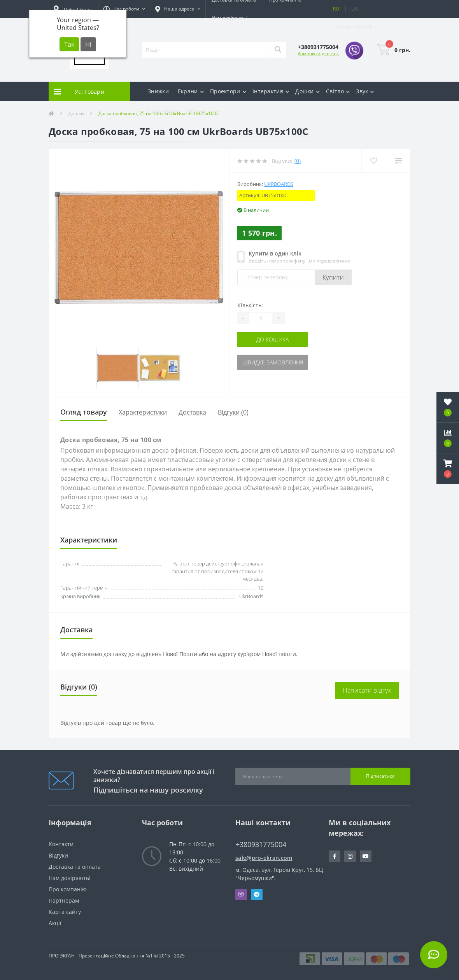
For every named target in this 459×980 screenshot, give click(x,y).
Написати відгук (367, 690)
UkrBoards (279, 184)
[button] (124, 9)
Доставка (192, 412)
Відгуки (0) (233, 412)
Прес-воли (162, 111)
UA (355, 9)
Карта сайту (65, 912)
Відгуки (58, 855)
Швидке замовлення (273, 362)
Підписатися (380, 776)
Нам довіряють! (229, 18)
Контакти (61, 844)
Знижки (158, 91)
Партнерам (64, 900)
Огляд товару (84, 412)
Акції (55, 923)
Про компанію (68, 889)
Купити (333, 277)
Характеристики (143, 412)
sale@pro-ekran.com (264, 858)
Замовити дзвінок (318, 53)
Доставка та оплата (75, 867)
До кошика (272, 339)
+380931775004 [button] (261, 844)
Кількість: (250, 305)
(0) (298, 161)
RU (336, 9)
